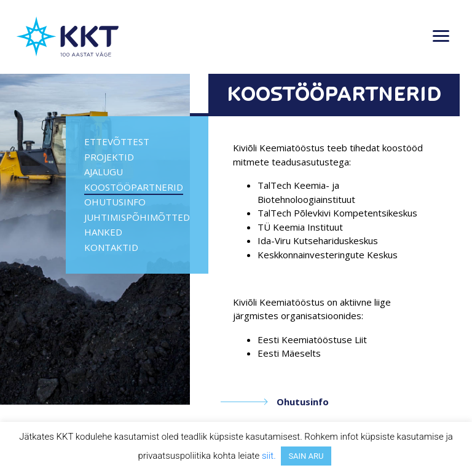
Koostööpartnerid (134, 187)
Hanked (103, 232)
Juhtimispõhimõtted (137, 217)
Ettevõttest (117, 141)
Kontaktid (111, 247)
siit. (269, 456)
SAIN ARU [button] (306, 456)
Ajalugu (104, 172)
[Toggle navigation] (441, 37)
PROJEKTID (109, 157)
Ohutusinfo (115, 202)
